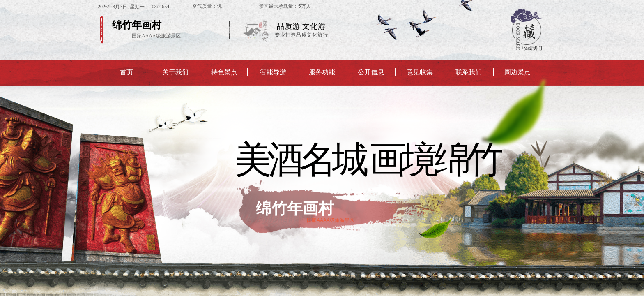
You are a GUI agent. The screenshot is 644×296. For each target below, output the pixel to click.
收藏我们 (532, 48)
